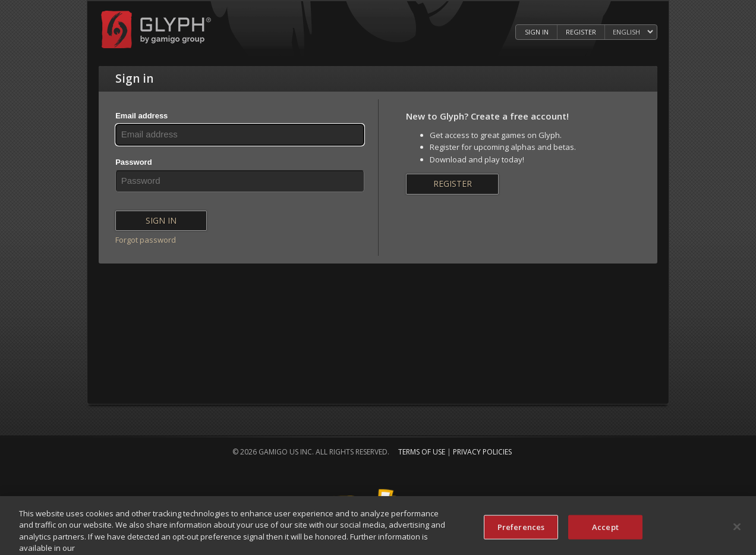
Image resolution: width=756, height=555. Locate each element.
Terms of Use (422, 452)
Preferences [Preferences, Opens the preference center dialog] (521, 532)
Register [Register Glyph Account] (581, 32)
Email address (141, 116)
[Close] (737, 531)
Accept (605, 532)
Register (453, 184)
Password (133, 162)
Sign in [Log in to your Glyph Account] (537, 32)
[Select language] (633, 32)
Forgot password (146, 240)
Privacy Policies (482, 452)
